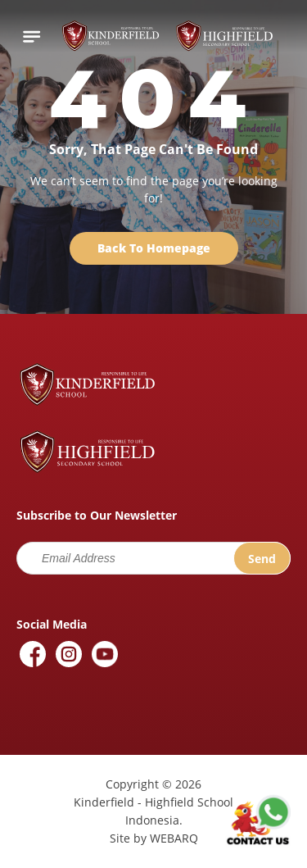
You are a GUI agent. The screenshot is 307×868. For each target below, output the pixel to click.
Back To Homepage (154, 248)
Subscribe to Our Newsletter (97, 515)
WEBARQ (174, 838)
